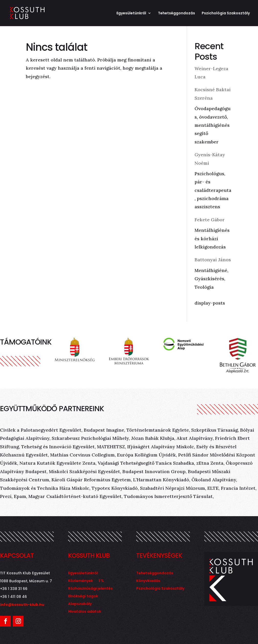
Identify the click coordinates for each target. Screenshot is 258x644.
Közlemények (80, 581)
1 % (101, 581)
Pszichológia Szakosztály (226, 13)
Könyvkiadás (148, 581)
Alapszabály (80, 604)
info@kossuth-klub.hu (22, 605)
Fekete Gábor (210, 220)
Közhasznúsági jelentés (90, 589)
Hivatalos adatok (85, 612)
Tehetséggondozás (176, 13)
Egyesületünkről (131, 13)
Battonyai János (213, 260)
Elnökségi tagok (83, 596)
